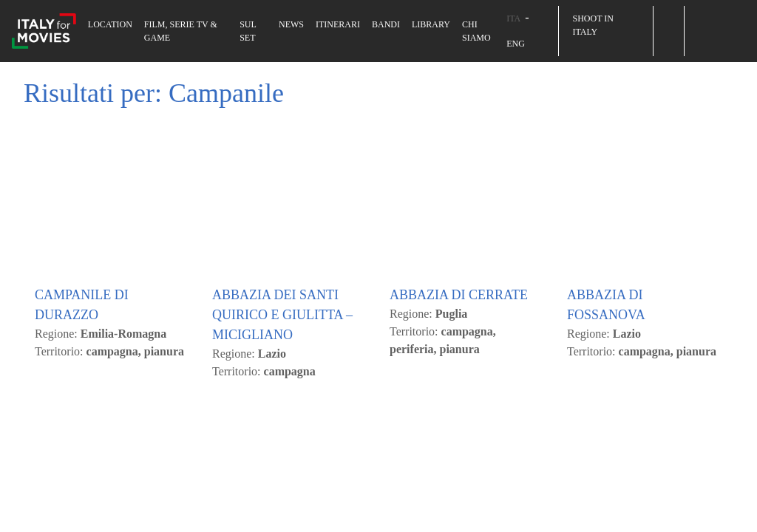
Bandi (386, 24)
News (291, 24)
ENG (516, 44)
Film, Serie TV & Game (181, 31)
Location (110, 24)
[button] (668, 18)
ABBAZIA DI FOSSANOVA (606, 495)
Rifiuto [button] (153, 189)
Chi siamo (476, 31)
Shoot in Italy (593, 25)
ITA (513, 18)
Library (431, 24)
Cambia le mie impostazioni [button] (264, 189)
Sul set (248, 31)
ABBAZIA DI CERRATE (459, 485)
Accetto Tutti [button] (79, 189)
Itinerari (338, 24)
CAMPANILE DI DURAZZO (82, 495)
